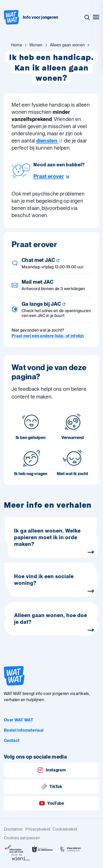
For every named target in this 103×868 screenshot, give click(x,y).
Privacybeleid (38, 829)
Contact (12, 741)
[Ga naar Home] (17, 45)
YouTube (51, 803)
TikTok (51, 787)
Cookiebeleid (65, 829)
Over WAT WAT (18, 720)
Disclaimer (13, 829)
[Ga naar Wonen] (36, 45)
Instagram (51, 770)
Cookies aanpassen (22, 838)
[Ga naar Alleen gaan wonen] (67, 45)
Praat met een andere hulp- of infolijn (48, 336)
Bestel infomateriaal (24, 730)
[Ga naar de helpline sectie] (59, 176)
